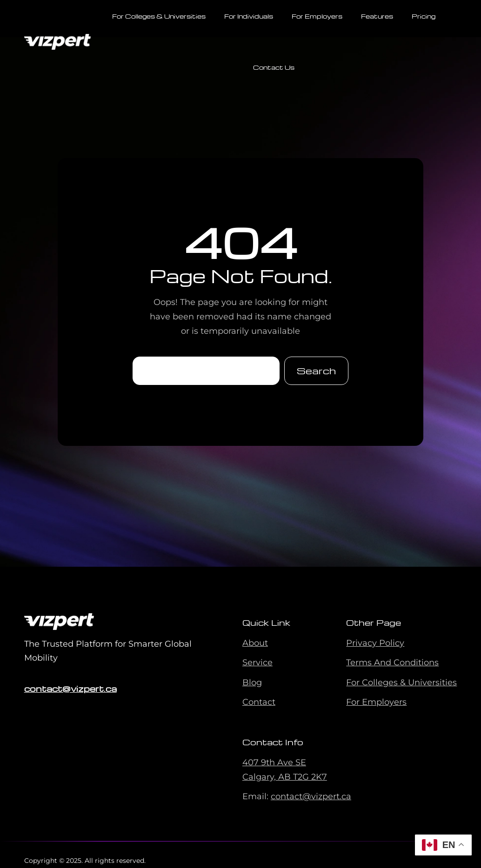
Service (257, 663)
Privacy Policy (375, 643)
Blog (252, 682)
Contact (259, 702)
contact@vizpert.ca (70, 688)
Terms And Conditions (392, 663)
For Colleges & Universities (401, 682)
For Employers (376, 702)
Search (316, 371)
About (255, 643)
